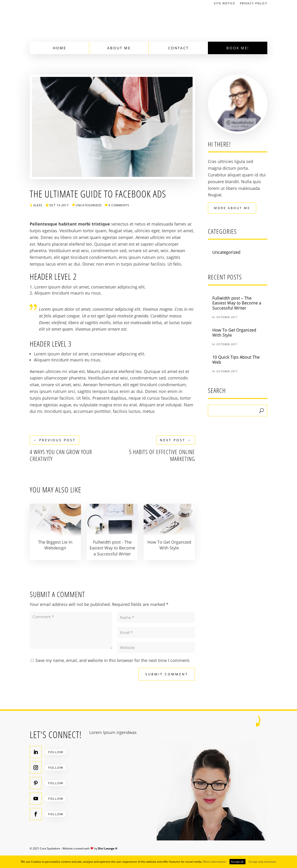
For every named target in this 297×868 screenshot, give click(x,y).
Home (60, 48)
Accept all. (237, 862)
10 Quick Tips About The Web (236, 360)
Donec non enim (99, 264)
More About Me (232, 208)
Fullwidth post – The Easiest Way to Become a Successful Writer (237, 303)
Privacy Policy (254, 4)
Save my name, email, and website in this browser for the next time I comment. (113, 660)
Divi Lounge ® (108, 848)
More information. (215, 862)
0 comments (119, 205)
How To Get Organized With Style (234, 332)
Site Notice (225, 4)
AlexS (38, 205)
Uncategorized (89, 205)
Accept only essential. (262, 862)
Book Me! (238, 48)
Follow (56, 752)
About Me (119, 48)
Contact (178, 48)
